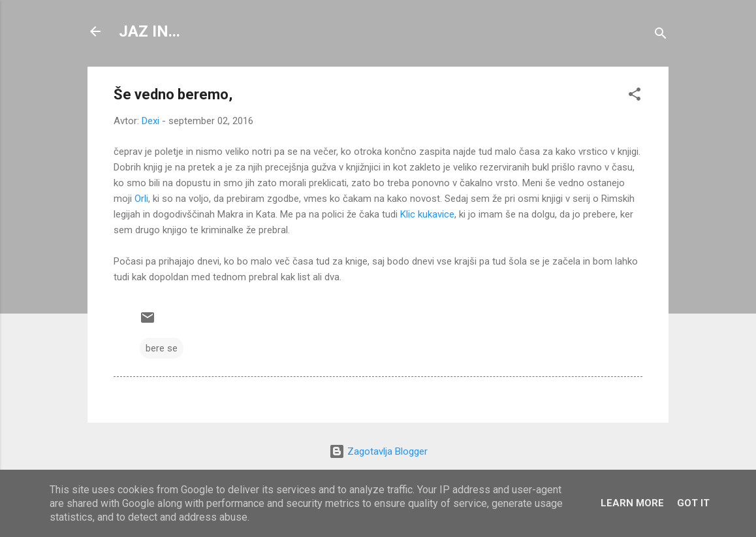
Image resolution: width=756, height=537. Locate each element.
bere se (162, 348)
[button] (635, 96)
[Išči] (661, 36)
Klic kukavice (427, 214)
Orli (141, 199)
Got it (693, 503)
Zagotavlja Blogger (378, 451)
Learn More (632, 503)
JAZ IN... (150, 31)
